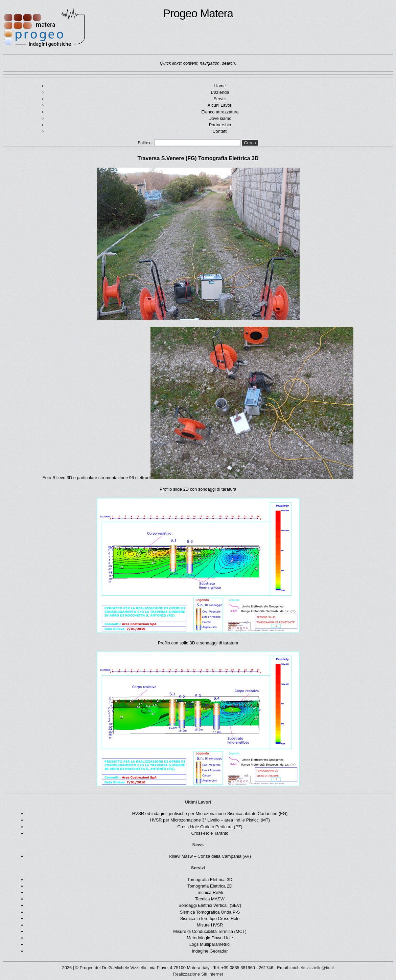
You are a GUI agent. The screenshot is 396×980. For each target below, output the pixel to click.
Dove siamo (220, 118)
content (190, 63)
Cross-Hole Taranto (210, 833)
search (228, 63)
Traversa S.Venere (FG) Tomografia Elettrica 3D (198, 158)
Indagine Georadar (210, 951)
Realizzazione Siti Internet (198, 974)
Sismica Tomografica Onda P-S (210, 912)
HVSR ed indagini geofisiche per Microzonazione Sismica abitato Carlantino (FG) (210, 814)
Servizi (220, 99)
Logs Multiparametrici (210, 944)
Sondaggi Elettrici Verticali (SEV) (210, 905)
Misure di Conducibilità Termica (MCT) (210, 931)
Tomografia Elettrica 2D (210, 886)
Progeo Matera (118, 28)
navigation (210, 63)
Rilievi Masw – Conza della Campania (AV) (210, 856)
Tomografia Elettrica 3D (210, 880)
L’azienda (220, 92)
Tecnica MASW (210, 899)
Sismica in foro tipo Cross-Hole (210, 919)
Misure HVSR (210, 925)
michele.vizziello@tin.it (312, 968)
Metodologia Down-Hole (210, 938)
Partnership (220, 125)
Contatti (220, 131)
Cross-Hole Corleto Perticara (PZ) (210, 827)
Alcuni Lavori (220, 105)
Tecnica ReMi (210, 892)
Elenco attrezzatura (220, 112)
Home (220, 86)
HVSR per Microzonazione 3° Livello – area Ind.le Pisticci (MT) (210, 820)
